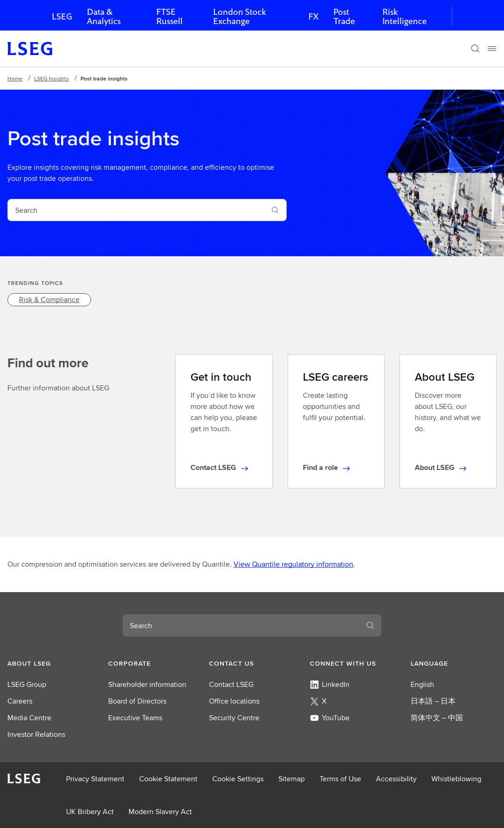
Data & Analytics (104, 16)
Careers (20, 701)
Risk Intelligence (405, 16)
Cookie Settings (238, 779)
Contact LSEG (231, 684)
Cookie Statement (168, 779)
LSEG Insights (52, 78)
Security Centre (234, 718)
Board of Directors (137, 701)
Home (15, 78)
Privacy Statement (95, 779)
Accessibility (396, 779)
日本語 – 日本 (433, 701)
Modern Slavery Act (160, 812)
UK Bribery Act (90, 812)
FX (313, 16)
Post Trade (344, 16)
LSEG (62, 16)
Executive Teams (135, 718)
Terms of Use (340, 779)
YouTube (330, 718)
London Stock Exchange (240, 16)
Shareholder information (147, 684)
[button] (50, 663)
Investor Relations (36, 734)
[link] (49, 300)
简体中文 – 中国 (437, 718)
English (422, 684)
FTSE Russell (169, 16)
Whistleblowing (456, 779)
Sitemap (292, 779)
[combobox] (136, 210)
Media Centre (29, 718)
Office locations (234, 701)
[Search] (475, 49)
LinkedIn (330, 684)
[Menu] (492, 49)
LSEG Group (27, 684)
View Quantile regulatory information (293, 564)
